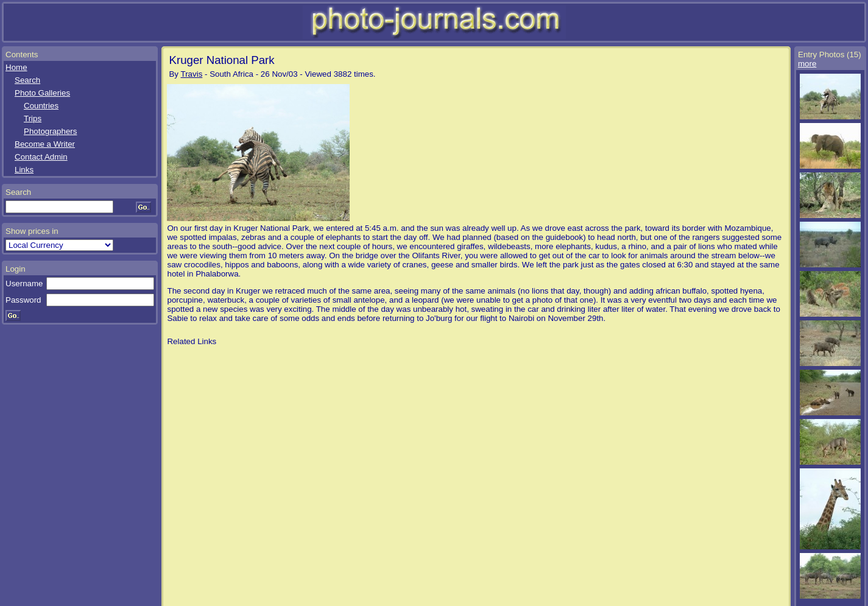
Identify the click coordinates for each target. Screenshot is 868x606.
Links (24, 170)
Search (27, 80)
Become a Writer (45, 144)
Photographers (50, 131)
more (807, 64)
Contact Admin (41, 157)
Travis (192, 74)
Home (16, 67)
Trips (33, 118)
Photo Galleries (42, 93)
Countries (41, 106)
